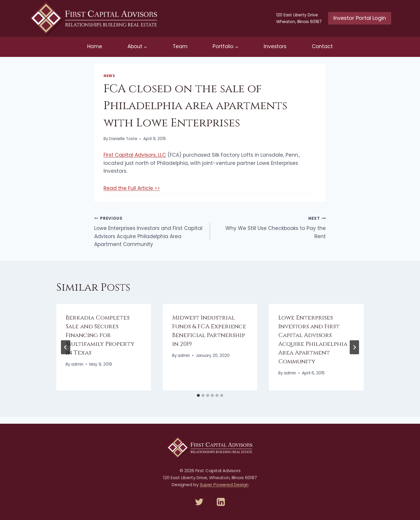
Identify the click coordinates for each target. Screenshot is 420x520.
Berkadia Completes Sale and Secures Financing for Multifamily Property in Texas (100, 335)
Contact (322, 46)
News (109, 76)
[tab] (198, 395)
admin (77, 364)
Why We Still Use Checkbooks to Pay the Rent (270, 227)
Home (95, 46)
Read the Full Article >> (132, 188)
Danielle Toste (123, 139)
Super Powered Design (224, 485)
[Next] (354, 347)
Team (180, 46)
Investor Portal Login (360, 18)
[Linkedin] (221, 502)
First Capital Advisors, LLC (135, 155)
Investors (275, 46)
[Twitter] (199, 502)
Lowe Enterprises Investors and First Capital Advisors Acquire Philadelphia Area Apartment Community (150, 231)
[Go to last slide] (66, 347)
